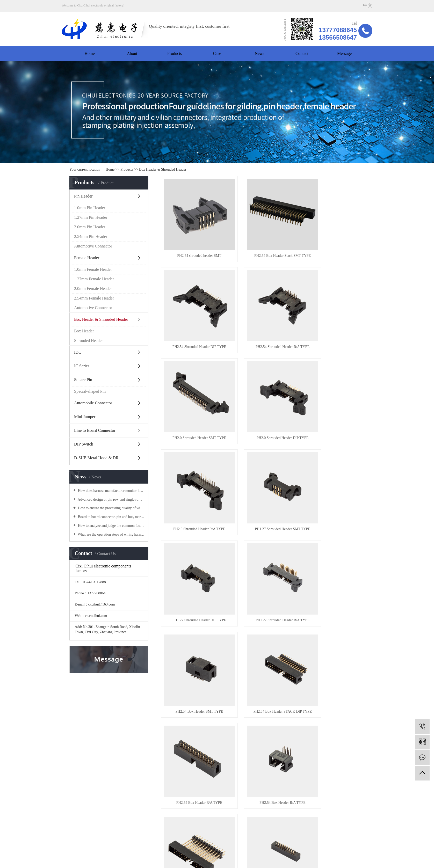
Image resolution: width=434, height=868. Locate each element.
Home (89, 53)
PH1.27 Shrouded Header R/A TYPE (193, 476)
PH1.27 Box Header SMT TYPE (193, 710)
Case (217, 53)
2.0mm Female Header (93, 289)
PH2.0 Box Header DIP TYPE (193, 632)
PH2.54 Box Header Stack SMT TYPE (263, 242)
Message (344, 53)
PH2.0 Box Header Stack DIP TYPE (333, 554)
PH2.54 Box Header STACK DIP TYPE (333, 476)
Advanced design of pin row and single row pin (111, 499)
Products (175, 53)
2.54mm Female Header (94, 298)
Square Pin (83, 380)
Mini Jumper (85, 417)
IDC (78, 352)
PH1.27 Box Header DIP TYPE (263, 710)
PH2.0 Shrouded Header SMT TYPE (263, 320)
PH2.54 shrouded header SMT (193, 242)
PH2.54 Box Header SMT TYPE (262, 476)
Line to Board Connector (95, 430)
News (259, 53)
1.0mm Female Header (93, 269)
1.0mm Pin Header (90, 208)
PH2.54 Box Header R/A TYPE (193, 554)
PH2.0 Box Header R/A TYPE (263, 632)
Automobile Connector (93, 403)
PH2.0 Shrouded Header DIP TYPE (332, 320)
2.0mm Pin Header (90, 227)
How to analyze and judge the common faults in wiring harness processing (111, 526)
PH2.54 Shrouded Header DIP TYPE (333, 242)
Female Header (87, 258)
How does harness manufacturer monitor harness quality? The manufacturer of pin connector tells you (111, 491)
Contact (302, 53)
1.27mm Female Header (94, 279)
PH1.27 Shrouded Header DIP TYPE (333, 398)
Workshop (70, 788)
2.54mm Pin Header (91, 236)
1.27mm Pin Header (91, 217)
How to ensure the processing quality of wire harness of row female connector (111, 508)
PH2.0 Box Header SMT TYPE (332, 632)
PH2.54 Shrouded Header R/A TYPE (193, 320)
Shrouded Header (89, 341)
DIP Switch (84, 444)
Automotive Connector (93, 246)
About (132, 53)
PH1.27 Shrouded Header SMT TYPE (263, 398)
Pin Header (83, 196)
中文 (368, 5)
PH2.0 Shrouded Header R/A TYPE (193, 398)
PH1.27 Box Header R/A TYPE (333, 710)
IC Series (82, 366)
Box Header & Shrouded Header (163, 169)
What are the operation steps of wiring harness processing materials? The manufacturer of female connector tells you (111, 534)
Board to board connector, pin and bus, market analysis (111, 517)
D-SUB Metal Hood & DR (96, 458)
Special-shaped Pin (90, 391)
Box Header (84, 331)
